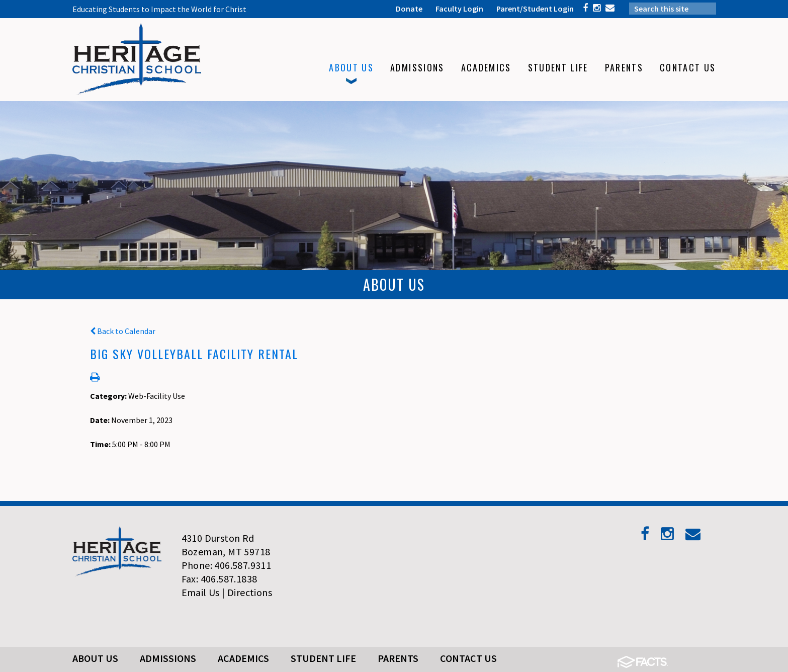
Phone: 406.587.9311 (227, 565)
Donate (409, 9)
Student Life (323, 658)
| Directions (247, 592)
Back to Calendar (123, 331)
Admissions (168, 658)
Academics (243, 658)
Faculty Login (459, 9)
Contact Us (468, 658)
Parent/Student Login (535, 9)
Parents (398, 658)
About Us (95, 658)
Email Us (201, 592)
